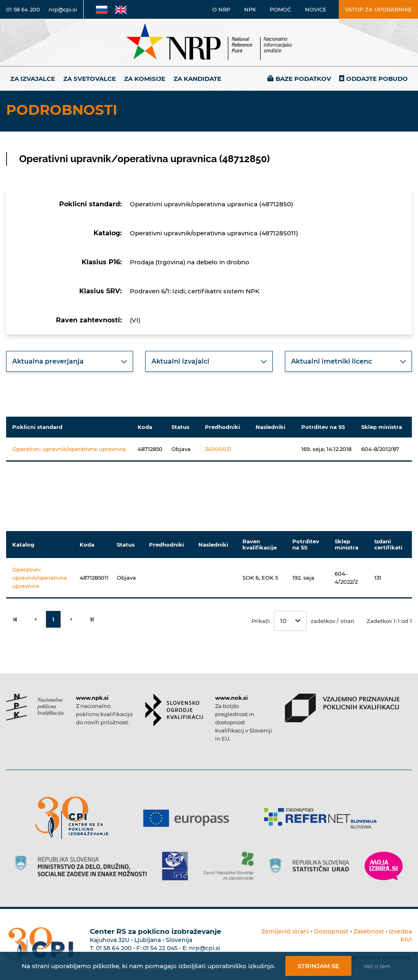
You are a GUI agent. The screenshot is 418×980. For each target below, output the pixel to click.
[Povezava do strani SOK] (174, 710)
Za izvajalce (33, 79)
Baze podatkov (303, 79)
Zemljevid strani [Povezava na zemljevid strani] (285, 931)
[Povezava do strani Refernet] (324, 818)
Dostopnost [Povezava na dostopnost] (331, 931)
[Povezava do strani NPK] (35, 707)
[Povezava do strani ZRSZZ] (231, 866)
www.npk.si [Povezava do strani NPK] (92, 698)
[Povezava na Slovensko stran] (102, 9)
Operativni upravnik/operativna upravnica (69, 449)
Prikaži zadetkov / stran (303, 621)
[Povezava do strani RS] (84, 866)
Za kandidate (197, 79)
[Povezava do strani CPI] (75, 818)
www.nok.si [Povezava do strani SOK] (231, 698)
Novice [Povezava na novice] (316, 9)
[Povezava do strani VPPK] (342, 708)
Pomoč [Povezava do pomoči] (280, 9)
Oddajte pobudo (377, 79)
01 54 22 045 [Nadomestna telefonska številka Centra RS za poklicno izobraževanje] (160, 948)
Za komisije (145, 79)
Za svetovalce (90, 79)
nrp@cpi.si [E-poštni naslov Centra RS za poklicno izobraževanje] (205, 948)
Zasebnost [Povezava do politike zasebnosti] (369, 931)
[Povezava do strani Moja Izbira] (384, 866)
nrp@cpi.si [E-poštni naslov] (63, 9)
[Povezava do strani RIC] (178, 866)
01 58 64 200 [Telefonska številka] (23, 9)
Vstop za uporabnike (378, 9)
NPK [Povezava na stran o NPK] (250, 9)
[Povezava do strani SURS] (312, 866)
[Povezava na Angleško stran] (121, 9)
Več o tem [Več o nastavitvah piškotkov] (377, 966)
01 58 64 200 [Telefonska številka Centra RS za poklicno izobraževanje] (114, 948)
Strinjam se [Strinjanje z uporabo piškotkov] (318, 966)
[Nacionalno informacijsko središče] (209, 43)
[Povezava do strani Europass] (189, 818)
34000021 (218, 449)
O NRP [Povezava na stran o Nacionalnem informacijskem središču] (221, 9)
